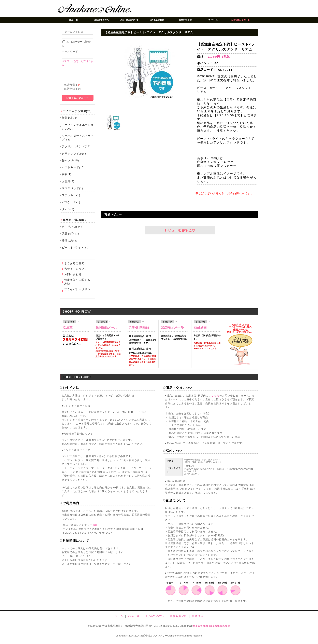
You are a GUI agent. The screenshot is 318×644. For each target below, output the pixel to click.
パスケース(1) (71, 205)
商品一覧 (134, 619)
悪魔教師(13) (70, 237)
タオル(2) (68, 212)
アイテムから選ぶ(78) (77, 114)
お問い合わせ (73, 278)
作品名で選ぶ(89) (74, 223)
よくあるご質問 (74, 267)
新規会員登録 (178, 619)
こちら (215, 399)
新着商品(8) (70, 121)
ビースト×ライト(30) (76, 251)
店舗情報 (198, 619)
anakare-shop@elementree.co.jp (212, 629)
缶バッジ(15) (70, 163)
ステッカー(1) (71, 198)
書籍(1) (67, 177)
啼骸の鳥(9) (70, 244)
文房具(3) (68, 184)
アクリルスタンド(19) (76, 149)
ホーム (119, 619)
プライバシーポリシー (77, 294)
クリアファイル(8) (74, 157)
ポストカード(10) (73, 170)
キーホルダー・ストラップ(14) (78, 141)
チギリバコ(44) (72, 230)
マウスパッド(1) (73, 191)
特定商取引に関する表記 (77, 285)
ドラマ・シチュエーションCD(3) (78, 130)
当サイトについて (76, 272)
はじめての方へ (155, 619)
